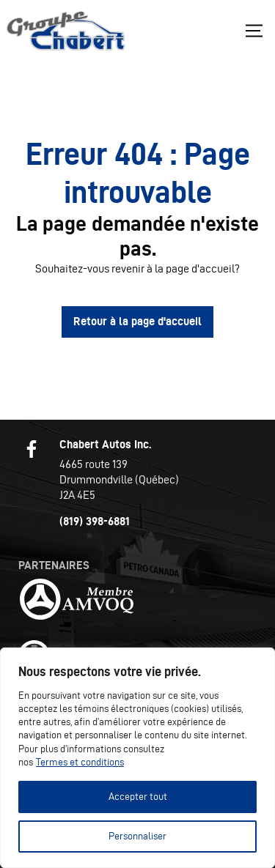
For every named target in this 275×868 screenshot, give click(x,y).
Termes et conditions (80, 762)
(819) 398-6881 (95, 521)
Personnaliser (137, 836)
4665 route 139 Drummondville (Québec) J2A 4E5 (119, 479)
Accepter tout (138, 797)
